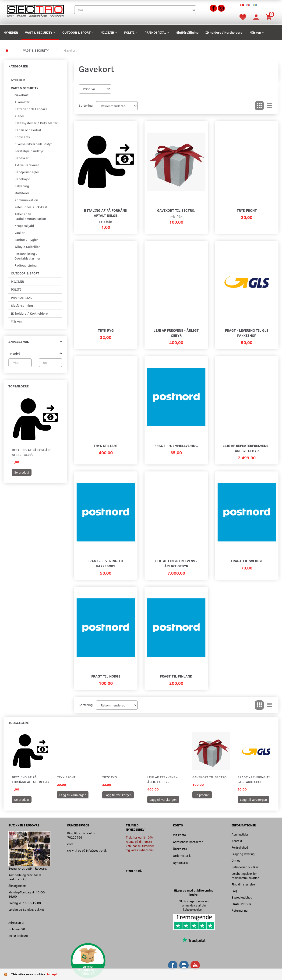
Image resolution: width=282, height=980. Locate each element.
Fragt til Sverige (247, 561)
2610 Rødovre (18, 936)
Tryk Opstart (106, 445)
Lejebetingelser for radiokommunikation (245, 876)
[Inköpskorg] (270, 17)
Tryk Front (247, 210)
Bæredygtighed (242, 897)
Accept (52, 974)
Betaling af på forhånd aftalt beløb (32, 452)
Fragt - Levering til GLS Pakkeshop (247, 333)
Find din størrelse (243, 884)
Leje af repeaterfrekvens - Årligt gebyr (247, 448)
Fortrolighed (240, 847)
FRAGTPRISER (241, 904)
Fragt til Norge (106, 676)
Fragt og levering (243, 854)
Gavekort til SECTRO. (176, 210)
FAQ (234, 891)
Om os (236, 860)
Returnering (240, 910)
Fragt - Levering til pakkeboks (106, 563)
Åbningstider (240, 834)
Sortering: (86, 105)
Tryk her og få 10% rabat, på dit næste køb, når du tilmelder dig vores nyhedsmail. (140, 844)
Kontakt (237, 841)
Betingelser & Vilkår (245, 867)
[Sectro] (35, 10)
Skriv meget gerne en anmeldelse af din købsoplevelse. (194, 905)
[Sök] (194, 10)
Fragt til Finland (176, 676)
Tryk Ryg (106, 330)
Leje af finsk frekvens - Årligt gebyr (176, 563)
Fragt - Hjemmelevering (176, 445)
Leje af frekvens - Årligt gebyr (176, 333)
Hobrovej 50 (17, 929)
